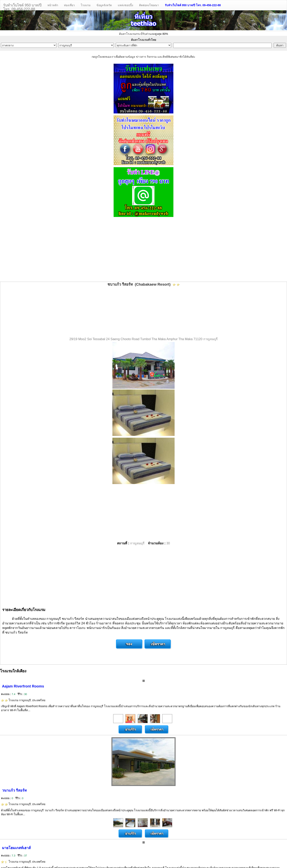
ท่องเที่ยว (69, 5)
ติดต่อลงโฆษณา (149, 5)
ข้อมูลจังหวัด (104, 5)
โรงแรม (86, 5)
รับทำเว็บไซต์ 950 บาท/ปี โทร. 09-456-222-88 (193, 5)
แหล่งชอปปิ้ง (125, 5)
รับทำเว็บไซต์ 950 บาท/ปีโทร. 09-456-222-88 (22, 7)
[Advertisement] (143, 250)
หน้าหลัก (53, 5)
